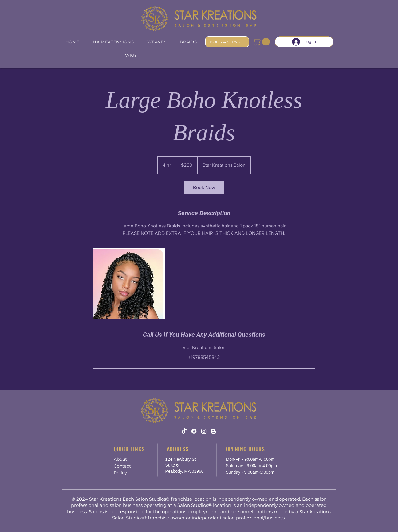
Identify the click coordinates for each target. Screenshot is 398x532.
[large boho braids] (129, 284)
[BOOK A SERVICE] (227, 42)
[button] (262, 42)
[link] (204, 188)
